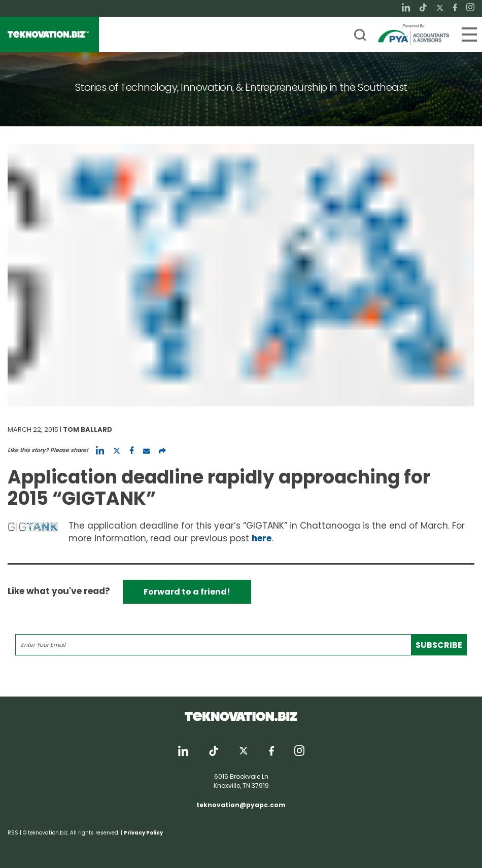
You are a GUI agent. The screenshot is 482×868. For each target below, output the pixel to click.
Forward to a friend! (187, 592)
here (262, 538)
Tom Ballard (88, 429)
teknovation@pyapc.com (241, 805)
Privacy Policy (143, 833)
